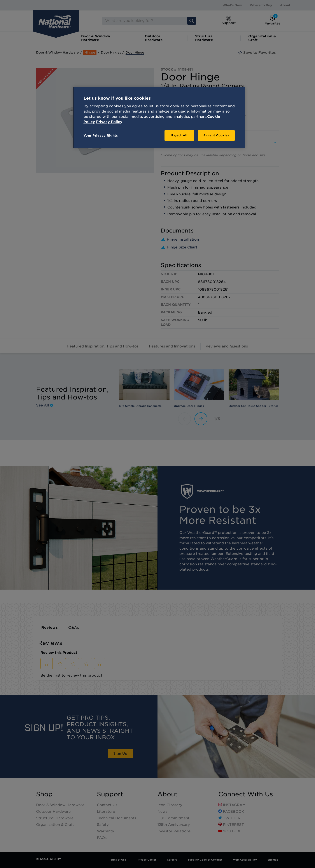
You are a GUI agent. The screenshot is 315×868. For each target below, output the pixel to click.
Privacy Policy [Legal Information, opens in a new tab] (109, 122)
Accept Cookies (216, 135)
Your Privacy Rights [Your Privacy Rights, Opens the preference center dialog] (101, 135)
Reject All (179, 135)
